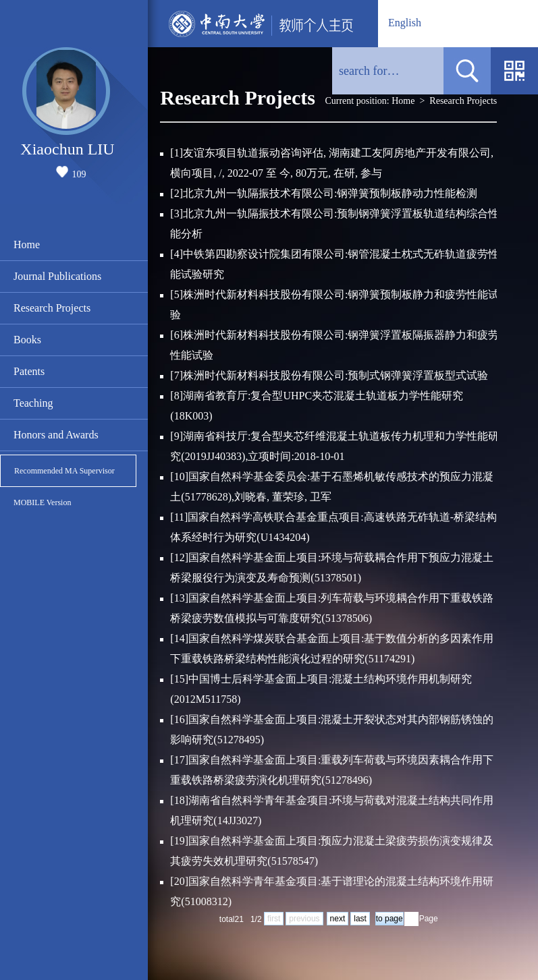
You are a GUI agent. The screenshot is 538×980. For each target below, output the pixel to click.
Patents (29, 371)
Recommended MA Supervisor (64, 471)
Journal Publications (57, 276)
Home (27, 244)
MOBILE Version (42, 502)
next (338, 919)
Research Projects (52, 308)
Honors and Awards (56, 435)
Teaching (33, 403)
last (360, 919)
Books (27, 340)
